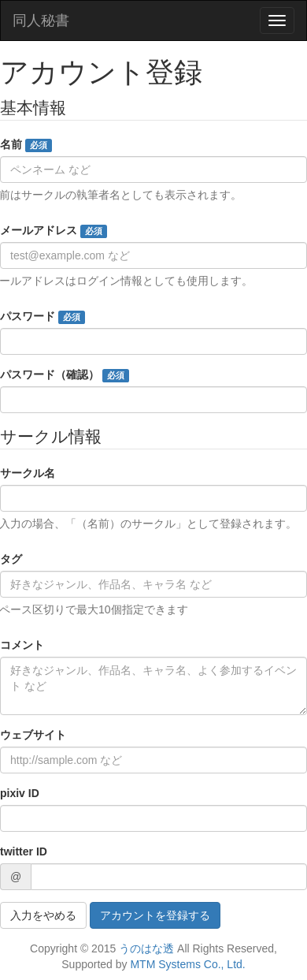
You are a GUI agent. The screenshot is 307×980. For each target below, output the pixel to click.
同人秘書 (41, 20)
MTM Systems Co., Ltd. (187, 964)
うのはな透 (146, 948)
